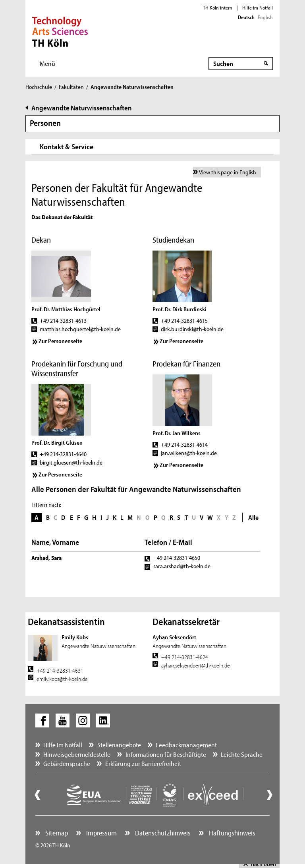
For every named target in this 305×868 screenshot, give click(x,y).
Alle (253, 517)
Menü (47, 63)
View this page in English (228, 172)
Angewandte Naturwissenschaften (82, 108)
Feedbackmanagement (186, 745)
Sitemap (56, 833)
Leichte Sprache (242, 754)
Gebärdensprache (67, 763)
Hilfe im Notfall (258, 8)
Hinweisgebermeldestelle (77, 754)
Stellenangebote (119, 745)
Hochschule (39, 87)
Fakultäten (71, 87)
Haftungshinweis (231, 833)
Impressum (101, 833)
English (265, 17)
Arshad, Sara (46, 558)
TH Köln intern (218, 8)
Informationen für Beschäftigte (166, 754)
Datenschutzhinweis (162, 833)
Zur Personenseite (60, 341)
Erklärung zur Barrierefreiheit (143, 763)
